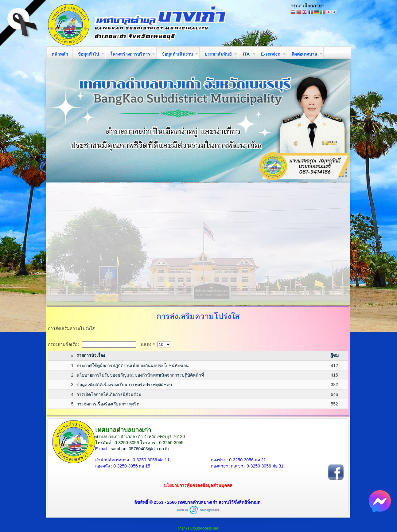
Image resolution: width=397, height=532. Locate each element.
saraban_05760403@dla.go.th (140, 449)
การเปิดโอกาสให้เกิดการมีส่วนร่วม (109, 394)
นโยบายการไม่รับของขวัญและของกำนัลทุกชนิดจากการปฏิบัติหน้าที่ (140, 375)
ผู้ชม (335, 355)
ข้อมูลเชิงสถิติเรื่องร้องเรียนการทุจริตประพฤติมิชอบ (124, 385)
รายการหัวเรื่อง (91, 355)
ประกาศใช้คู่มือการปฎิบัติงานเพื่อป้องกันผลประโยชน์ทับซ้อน (133, 366)
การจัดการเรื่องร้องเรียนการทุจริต (108, 404)
